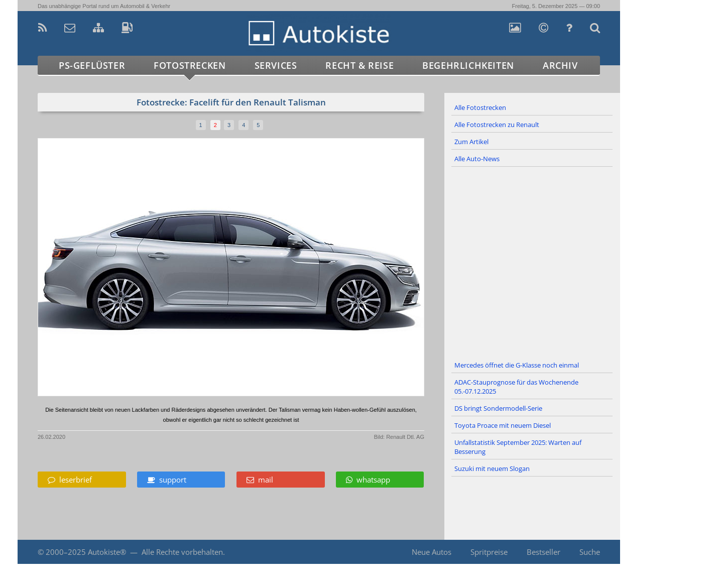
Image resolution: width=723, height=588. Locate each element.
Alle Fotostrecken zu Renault (497, 125)
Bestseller (544, 552)
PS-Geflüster (92, 65)
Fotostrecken (190, 65)
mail (260, 480)
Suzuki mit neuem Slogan (492, 468)
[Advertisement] (532, 262)
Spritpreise (489, 552)
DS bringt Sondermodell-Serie (498, 408)
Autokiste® (107, 552)
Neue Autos (432, 552)
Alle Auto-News (477, 159)
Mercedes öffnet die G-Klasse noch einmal (517, 365)
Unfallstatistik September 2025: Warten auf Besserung (518, 447)
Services (276, 65)
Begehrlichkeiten (468, 65)
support (167, 480)
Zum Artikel (471, 142)
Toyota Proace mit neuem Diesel (503, 425)
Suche (590, 552)
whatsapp (368, 480)
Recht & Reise (359, 65)
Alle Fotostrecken (480, 107)
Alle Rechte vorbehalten (182, 552)
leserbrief (70, 480)
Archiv (560, 65)
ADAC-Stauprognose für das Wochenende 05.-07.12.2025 (516, 387)
